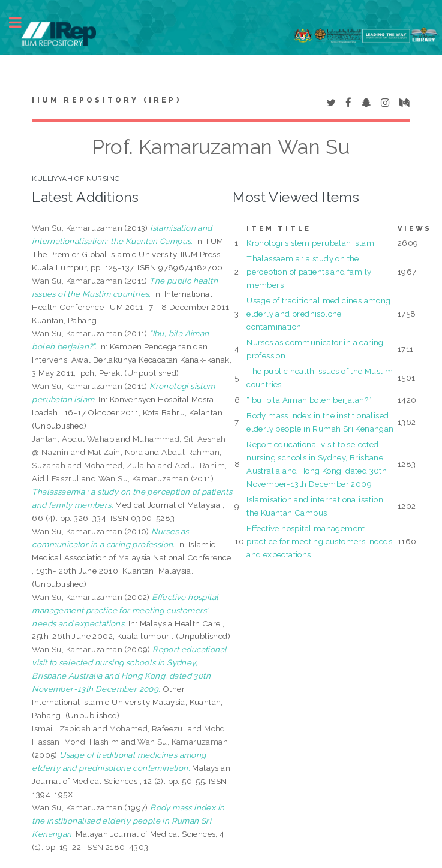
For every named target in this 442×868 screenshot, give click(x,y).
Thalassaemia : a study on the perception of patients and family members (309, 272)
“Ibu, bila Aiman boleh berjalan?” (309, 400)
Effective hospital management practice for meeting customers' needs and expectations (319, 541)
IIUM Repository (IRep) (106, 100)
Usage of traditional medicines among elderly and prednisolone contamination (318, 314)
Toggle (22, 22)
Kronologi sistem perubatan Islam (310, 243)
